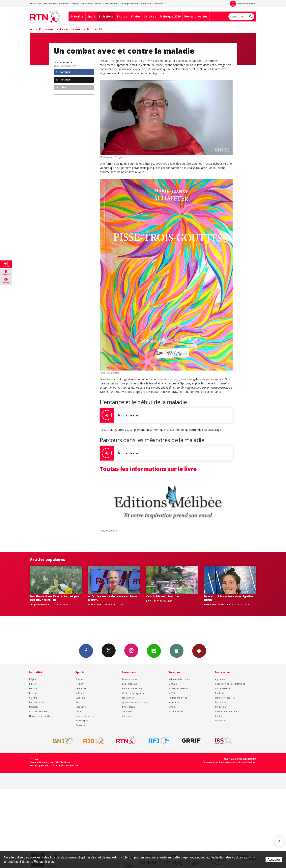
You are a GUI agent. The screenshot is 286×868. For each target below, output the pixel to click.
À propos (220, 679)
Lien (61, 87)
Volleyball (81, 693)
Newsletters (154, 651)
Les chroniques (130, 684)
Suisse (32, 684)
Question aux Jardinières (135, 702)
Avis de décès (176, 711)
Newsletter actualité (40, 716)
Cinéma (173, 684)
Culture (33, 698)
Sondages (127, 711)
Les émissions (70, 29)
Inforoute (64, 4)
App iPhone (177, 651)
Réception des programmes (230, 684)
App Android (199, 651)
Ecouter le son (119, 415)
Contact (219, 716)
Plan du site (72, 765)
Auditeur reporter (39, 711)
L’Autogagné (129, 707)
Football (80, 679)
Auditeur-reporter (242, 4)
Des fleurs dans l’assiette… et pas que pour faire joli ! (54, 598)
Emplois (75, 4)
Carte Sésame (111, 4)
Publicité (220, 693)
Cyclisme (80, 698)
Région (33, 679)
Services (150, 16)
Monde (33, 688)
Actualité (77, 16)
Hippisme (81, 707)
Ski (77, 702)
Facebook (86, 651)
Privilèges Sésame (130, 4)
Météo (172, 693)
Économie (35, 693)
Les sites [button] (36, 4)
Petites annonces (178, 698)
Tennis (79, 711)
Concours (127, 716)
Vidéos (136, 16)
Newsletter (221, 720)
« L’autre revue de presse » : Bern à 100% (112, 598)
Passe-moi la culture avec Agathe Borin (229, 598)
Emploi (172, 707)
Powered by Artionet (214, 762)
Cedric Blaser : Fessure (162, 596)
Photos (122, 16)
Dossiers (34, 707)
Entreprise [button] (51, 4)
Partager (63, 72)
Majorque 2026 (170, 16)
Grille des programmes (135, 693)
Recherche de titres (133, 688)
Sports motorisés (85, 716)
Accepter (274, 860)
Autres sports (83, 720)
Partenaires (221, 702)
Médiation (220, 707)
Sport (91, 16)
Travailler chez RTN (225, 698)
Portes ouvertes (196, 16)
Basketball (81, 688)
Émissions (106, 16)
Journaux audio (37, 702)
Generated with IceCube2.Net (241, 762)
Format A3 (95, 29)
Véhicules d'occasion (152, 4)
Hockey (80, 684)
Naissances (87, 4)
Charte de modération (227, 711)
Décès (98, 4)
